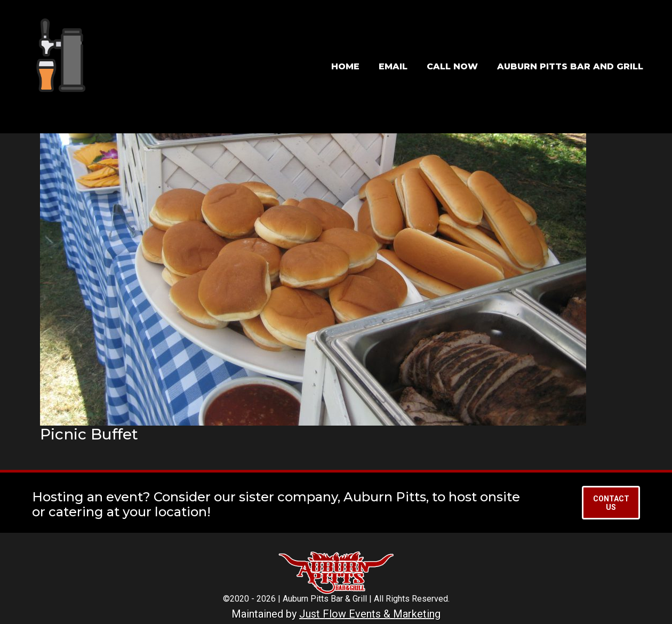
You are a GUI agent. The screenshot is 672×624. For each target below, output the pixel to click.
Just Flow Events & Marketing (370, 614)
